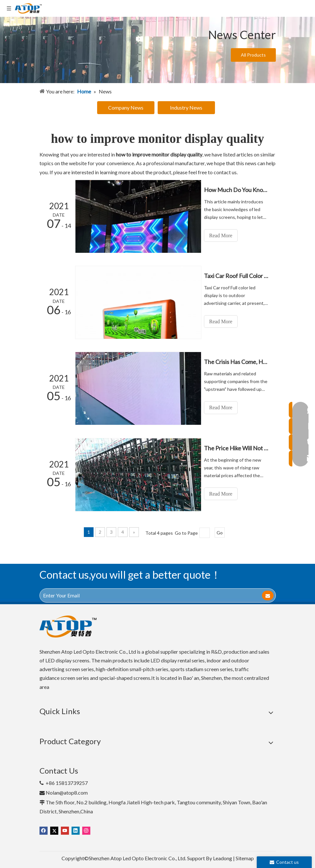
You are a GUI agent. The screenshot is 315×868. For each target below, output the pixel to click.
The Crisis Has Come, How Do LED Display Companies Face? (238, 362)
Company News (126, 107)
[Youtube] (65, 830)
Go (220, 532)
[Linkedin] (76, 830)
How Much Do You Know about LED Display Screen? (238, 190)
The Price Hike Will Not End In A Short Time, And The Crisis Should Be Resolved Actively (238, 448)
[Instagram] (86, 830)
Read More (224, 236)
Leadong (223, 858)
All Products (253, 55)
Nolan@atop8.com (67, 792)
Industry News (186, 107)
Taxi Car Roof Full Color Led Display (238, 276)
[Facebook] (44, 830)
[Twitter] (54, 830)
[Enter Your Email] (146, 595)
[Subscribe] (268, 595)
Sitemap (245, 858)
